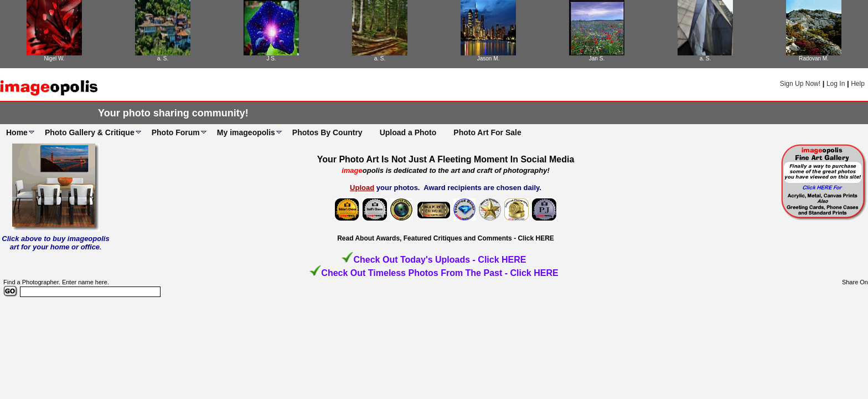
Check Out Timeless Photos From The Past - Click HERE (440, 273)
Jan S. (597, 58)
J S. (271, 58)
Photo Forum (176, 132)
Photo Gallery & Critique (90, 132)
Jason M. (489, 58)
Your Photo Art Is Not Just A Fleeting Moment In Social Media (446, 159)
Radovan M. (814, 58)
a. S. (163, 58)
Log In (836, 84)
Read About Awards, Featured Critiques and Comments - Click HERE (446, 238)
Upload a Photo (408, 132)
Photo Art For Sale (487, 132)
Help (858, 84)
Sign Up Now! (800, 84)
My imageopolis (246, 132)
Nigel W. (54, 58)
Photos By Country (327, 132)
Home (17, 132)
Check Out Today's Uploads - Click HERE (440, 260)
